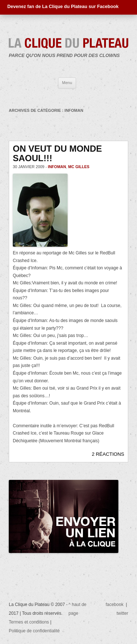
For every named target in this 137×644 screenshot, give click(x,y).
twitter (122, 613)
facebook (115, 605)
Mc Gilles (79, 167)
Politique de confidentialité (34, 631)
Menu (67, 83)
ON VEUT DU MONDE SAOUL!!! (57, 153)
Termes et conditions (29, 622)
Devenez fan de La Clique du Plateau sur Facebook (63, 7)
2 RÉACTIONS (108, 454)
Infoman (57, 167)
